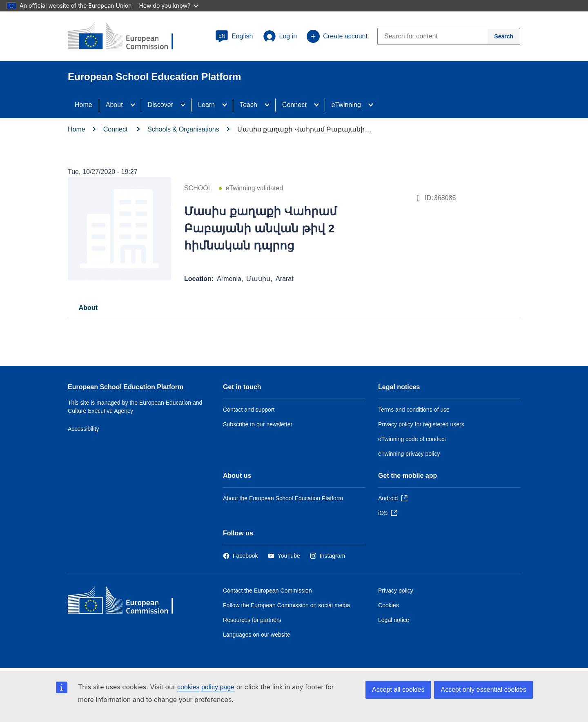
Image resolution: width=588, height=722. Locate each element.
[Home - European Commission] (127, 602)
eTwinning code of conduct (412, 439)
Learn (206, 105)
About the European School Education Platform (283, 498)
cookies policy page (206, 687)
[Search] (504, 36)
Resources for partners (252, 620)
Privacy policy (396, 591)
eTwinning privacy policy (409, 454)
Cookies (389, 605)
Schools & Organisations (183, 129)
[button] (234, 36)
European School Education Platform (126, 387)
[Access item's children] (135, 105)
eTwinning (346, 105)
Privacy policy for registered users (421, 424)
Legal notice (394, 620)
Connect (294, 105)
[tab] (88, 308)
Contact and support (249, 410)
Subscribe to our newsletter (258, 424)
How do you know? (169, 6)
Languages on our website (257, 635)
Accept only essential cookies (483, 690)
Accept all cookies (398, 690)
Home (84, 105)
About (114, 105)
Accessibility (84, 429)
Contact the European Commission (267, 591)
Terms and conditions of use (414, 410)
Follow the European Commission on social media (286, 605)
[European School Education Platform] (127, 37)
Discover (160, 105)
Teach (248, 105)
